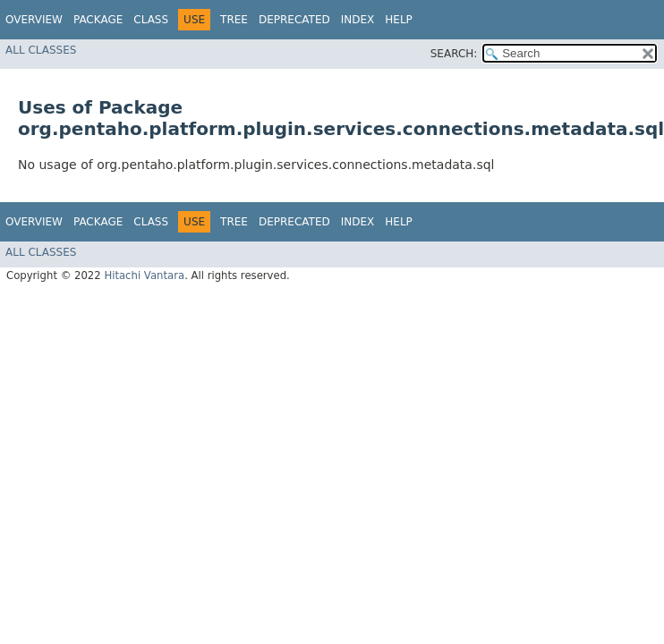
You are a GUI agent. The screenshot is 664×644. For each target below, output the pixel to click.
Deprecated (294, 20)
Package (98, 20)
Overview (34, 20)
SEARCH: (454, 54)
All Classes (41, 50)
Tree (234, 20)
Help (399, 20)
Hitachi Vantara (144, 275)
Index (358, 20)
